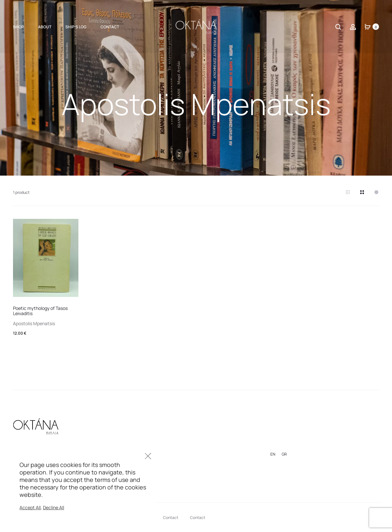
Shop (19, 27)
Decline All (54, 507)
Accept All (30, 507)
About (45, 27)
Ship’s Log (76, 27)
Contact (110, 27)
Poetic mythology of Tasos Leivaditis (40, 311)
